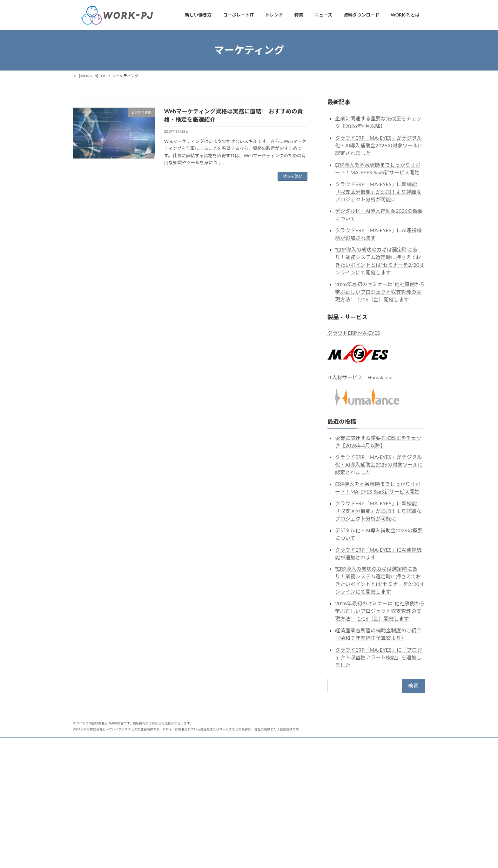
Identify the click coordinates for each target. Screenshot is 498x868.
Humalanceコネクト (358, 743)
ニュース (86, 743)
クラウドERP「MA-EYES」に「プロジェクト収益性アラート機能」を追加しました (379, 657)
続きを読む (293, 176)
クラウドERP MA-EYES (354, 332)
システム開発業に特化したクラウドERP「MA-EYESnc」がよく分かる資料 (251, 783)
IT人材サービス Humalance (360, 377)
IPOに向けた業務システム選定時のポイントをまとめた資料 (248, 824)
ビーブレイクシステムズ (172, 743)
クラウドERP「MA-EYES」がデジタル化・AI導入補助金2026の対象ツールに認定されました (379, 145)
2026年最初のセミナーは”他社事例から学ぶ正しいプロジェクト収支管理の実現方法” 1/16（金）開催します (380, 291)
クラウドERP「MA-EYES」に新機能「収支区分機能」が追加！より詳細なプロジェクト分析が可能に (378, 191)
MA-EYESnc (266, 743)
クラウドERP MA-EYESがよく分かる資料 (233, 813)
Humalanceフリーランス (309, 743)
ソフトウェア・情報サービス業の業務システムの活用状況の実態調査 (251, 838)
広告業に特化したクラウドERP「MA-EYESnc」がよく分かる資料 (251, 800)
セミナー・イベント (123, 743)
